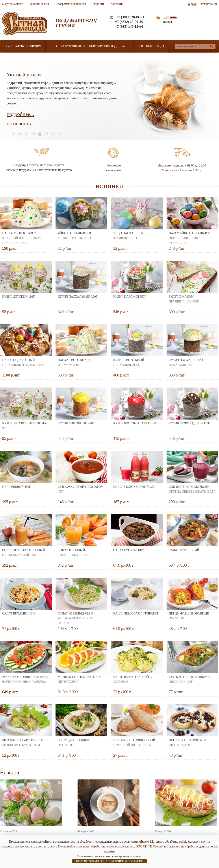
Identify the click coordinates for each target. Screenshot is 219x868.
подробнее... (20, 114)
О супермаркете (12, 4)
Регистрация (209, 4)
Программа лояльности (71, 4)
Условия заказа (39, 4)
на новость (19, 123)
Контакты (117, 4)
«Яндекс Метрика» (151, 842)
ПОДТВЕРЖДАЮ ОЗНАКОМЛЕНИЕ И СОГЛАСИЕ (109, 861)
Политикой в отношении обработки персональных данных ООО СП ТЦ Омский (111, 846)
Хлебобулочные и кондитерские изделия (90, 46)
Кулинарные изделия (23, 46)
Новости (98, 4)
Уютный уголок (24, 75)
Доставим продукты (171, 165)
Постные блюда (151, 46)
